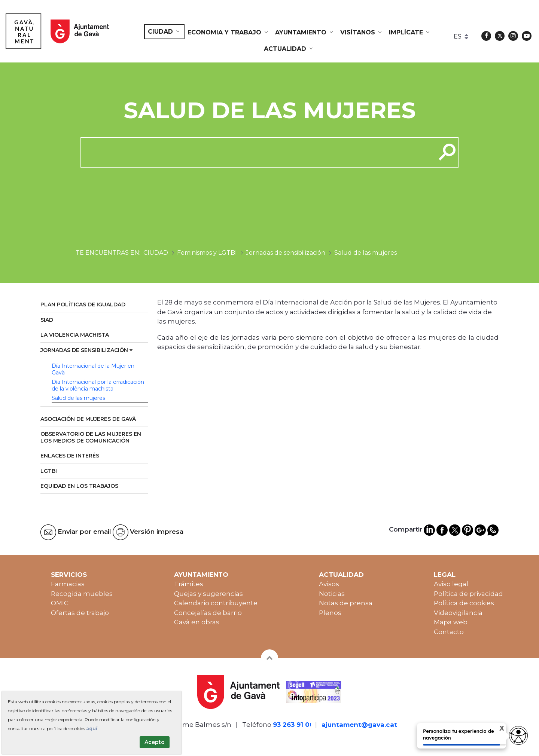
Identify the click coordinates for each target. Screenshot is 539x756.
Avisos (329, 584)
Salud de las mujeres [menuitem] (78, 398)
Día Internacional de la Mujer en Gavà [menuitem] (93, 369)
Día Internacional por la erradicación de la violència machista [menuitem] (98, 385)
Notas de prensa (346, 603)
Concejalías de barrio (208, 613)
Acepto (155, 742)
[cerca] (255, 152)
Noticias (332, 594)
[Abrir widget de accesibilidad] (518, 735)
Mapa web (451, 622)
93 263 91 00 (293, 725)
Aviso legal (451, 584)
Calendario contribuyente (216, 603)
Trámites (189, 584)
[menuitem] (164, 32)
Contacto (449, 632)
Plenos (330, 613)
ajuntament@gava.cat (359, 725)
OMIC (60, 603)
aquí (92, 729)
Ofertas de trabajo (80, 613)
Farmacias (68, 584)
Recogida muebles (82, 594)
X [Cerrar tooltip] (497, 729)
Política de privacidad (468, 594)
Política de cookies (464, 603)
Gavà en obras (197, 622)
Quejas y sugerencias (208, 594)
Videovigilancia (458, 613)
